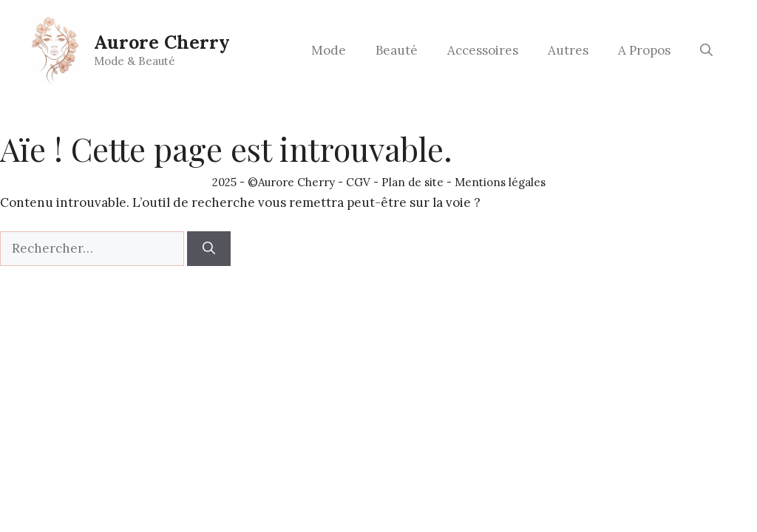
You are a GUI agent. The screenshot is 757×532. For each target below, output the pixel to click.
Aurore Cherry (162, 42)
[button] (706, 50)
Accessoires (483, 50)
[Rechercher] (209, 249)
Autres (568, 50)
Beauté (397, 50)
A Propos (644, 50)
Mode (329, 50)
